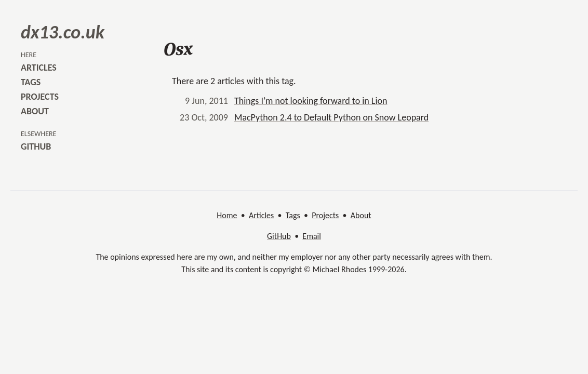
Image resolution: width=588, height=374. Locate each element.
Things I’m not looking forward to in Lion (311, 101)
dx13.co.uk (63, 32)
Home (227, 215)
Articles (261, 215)
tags (31, 82)
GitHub (279, 236)
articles (39, 68)
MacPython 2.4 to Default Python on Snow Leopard (331, 117)
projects (40, 97)
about (35, 111)
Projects (325, 215)
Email (312, 236)
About (361, 215)
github (36, 146)
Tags (293, 215)
